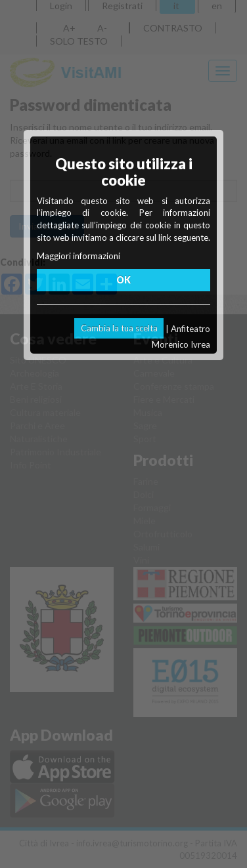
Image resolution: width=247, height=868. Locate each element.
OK (123, 280)
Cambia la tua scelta (119, 328)
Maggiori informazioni (79, 256)
